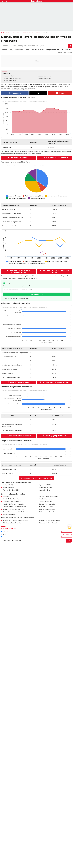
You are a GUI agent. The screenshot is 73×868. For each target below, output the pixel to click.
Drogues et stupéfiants (44, 78)
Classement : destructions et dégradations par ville (19, 271)
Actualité (7, 33)
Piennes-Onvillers (31, 50)
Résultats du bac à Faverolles (12, 523)
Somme (37, 33)
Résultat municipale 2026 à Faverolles (15, 520)
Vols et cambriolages (10, 80)
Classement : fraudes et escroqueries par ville (55, 271)
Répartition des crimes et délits (13, 78)
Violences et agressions (44, 76)
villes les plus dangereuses (20, 89)
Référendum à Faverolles (47, 512)
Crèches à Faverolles (46, 502)
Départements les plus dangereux (55, 157)
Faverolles (6, 496)
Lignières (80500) (45, 485)
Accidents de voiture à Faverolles (13, 509)
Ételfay (11, 50)
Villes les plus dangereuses (19, 157)
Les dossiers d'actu (8, 537)
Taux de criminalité (9, 76)
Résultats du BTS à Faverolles (49, 523)
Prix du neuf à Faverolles (47, 509)
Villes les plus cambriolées (19, 382)
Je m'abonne (35, 295)
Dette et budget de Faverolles (49, 496)
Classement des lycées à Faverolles (14, 507)
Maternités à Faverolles (47, 507)
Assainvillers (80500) (10, 488)
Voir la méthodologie (34, 154)
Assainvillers (19, 50)
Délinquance (16, 33)
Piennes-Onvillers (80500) (11, 490)
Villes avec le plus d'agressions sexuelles (19, 436)
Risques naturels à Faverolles (12, 502)
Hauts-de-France (27, 33)
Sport (3, 534)
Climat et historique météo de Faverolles (16, 512)
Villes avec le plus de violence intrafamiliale (55, 436)
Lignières (41, 50)
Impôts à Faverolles (46, 499)
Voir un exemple (67, 532)
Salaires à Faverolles (9, 515)
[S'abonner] (36, 541)
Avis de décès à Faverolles (11, 499)
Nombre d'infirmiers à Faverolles (13, 504)
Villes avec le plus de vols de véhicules (55, 382)
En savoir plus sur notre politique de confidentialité (16, 298)
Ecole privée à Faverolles (47, 504)
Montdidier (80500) (45, 488)
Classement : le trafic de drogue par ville (38, 478)
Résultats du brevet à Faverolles (49, 520)
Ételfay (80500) (8, 485)
